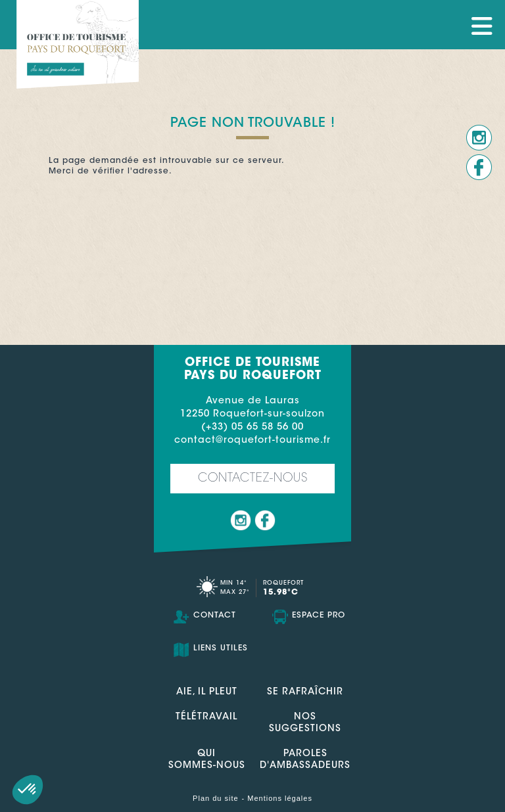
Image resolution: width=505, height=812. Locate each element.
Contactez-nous (253, 479)
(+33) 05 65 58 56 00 (252, 428)
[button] (28, 790)
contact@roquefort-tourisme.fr (252, 441)
